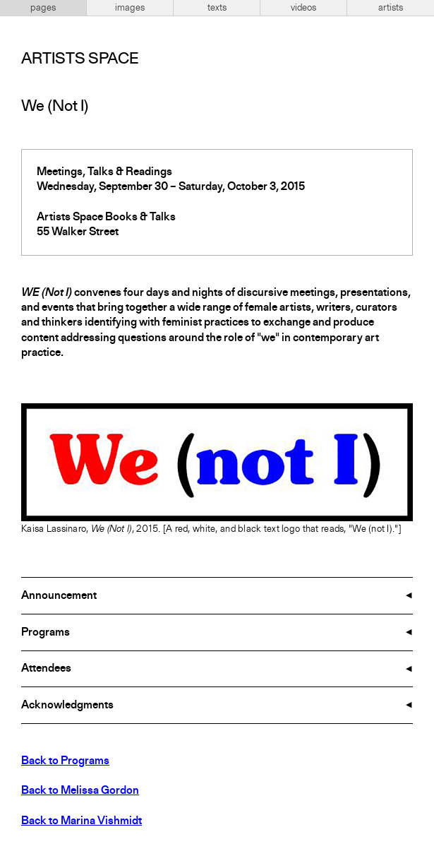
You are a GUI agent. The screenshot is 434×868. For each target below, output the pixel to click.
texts (217, 8)
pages (43, 8)
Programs (46, 633)
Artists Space (80, 59)
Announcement (59, 596)
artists (391, 8)
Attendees (46, 669)
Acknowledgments (67, 706)
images (130, 8)
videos (303, 8)
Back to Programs (65, 761)
